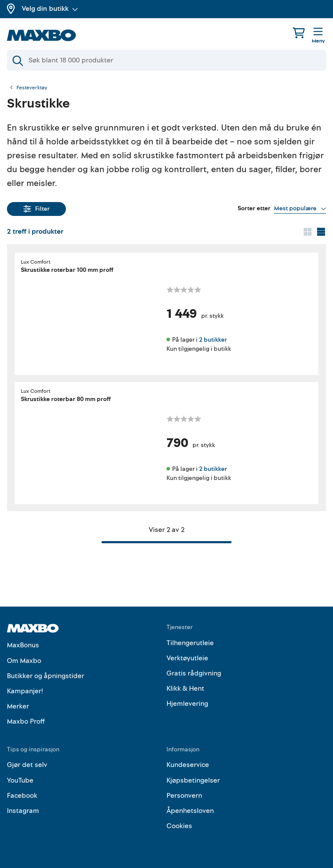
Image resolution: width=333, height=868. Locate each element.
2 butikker (213, 340)
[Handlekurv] (299, 33)
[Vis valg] (300, 209)
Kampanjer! (25, 691)
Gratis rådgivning (194, 673)
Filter (37, 209)
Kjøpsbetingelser (193, 780)
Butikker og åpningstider (46, 676)
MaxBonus (23, 645)
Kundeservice (188, 765)
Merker (18, 706)
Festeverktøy (32, 88)
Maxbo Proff (26, 721)
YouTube (20, 780)
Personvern (184, 796)
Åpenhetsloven (190, 811)
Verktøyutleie (187, 658)
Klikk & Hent (185, 689)
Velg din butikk (50, 9)
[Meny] (318, 36)
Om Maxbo (24, 661)
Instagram (23, 811)
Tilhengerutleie (190, 643)
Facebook (22, 796)
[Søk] (166, 60)
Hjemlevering (187, 704)
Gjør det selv (27, 765)
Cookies (179, 826)
